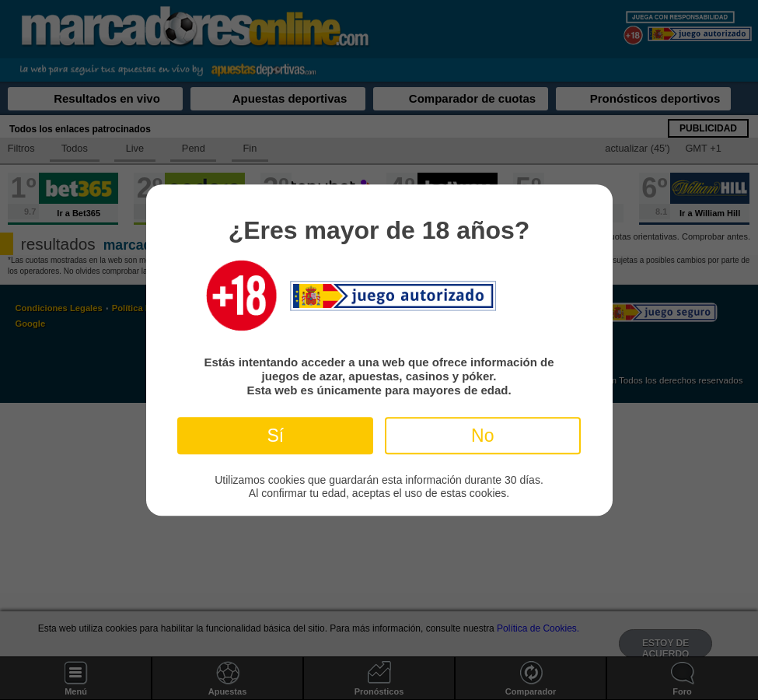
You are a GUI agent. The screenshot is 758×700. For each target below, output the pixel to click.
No (482, 436)
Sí (275, 436)
